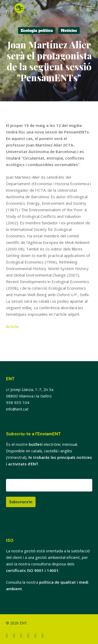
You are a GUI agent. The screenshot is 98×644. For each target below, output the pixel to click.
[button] (89, 8)
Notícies (69, 31)
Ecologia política (37, 31)
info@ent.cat (17, 409)
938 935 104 (18, 402)
